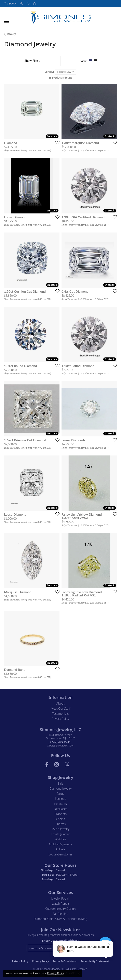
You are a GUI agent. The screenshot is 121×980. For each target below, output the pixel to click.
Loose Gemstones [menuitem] (60, 854)
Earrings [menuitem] (61, 799)
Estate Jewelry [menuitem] (60, 834)
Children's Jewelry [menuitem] (60, 844)
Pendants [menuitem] (61, 804)
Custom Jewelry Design (61, 909)
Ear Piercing (61, 914)
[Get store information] (61, 746)
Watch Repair (61, 904)
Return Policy (20, 961)
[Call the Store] (61, 742)
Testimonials (61, 714)
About (60, 703)
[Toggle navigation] (6, 23)
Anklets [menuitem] (60, 849)
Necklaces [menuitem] (61, 809)
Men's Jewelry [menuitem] (60, 829)
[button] (10, 4)
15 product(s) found (61, 78)
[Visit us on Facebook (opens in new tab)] (47, 765)
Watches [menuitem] (60, 839)
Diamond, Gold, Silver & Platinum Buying (61, 919)
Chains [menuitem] (61, 819)
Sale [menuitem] (61, 783)
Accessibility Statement (95, 961)
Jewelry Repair (60, 898)
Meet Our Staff (60, 709)
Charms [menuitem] (61, 824)
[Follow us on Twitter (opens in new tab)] (67, 765)
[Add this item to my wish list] (56, 142)
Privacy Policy (61, 719)
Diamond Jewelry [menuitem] (60, 789)
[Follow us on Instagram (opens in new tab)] (57, 765)
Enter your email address (60, 941)
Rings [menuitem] (61, 794)
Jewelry (11, 34)
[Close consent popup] (79, 974)
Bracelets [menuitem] (61, 814)
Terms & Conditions (65, 961)
